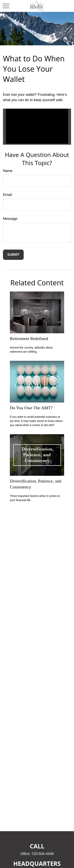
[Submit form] (13, 255)
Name (8, 171)
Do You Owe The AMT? (31, 408)
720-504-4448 (43, 854)
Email (7, 195)
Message (10, 219)
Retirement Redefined (29, 339)
